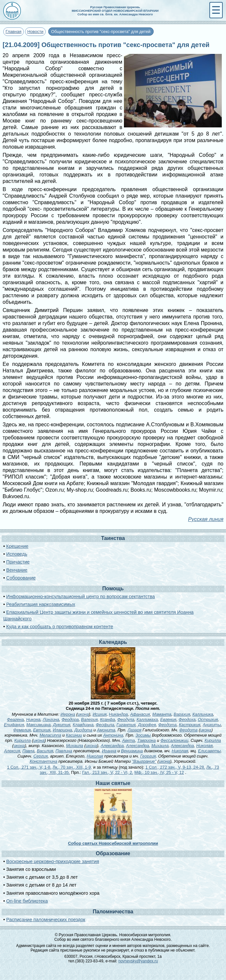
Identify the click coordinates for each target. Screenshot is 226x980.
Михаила (75, 746)
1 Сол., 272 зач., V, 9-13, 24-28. (175, 767)
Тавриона (147, 740)
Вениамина (132, 751)
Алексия (12, 751)
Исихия (100, 714)
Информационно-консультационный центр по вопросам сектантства (81, 596)
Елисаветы (209, 751)
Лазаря (134, 730)
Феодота (167, 725)
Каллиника (203, 714)
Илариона (62, 730)
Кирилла (23, 740)
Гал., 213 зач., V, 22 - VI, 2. (108, 772)
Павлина (64, 751)
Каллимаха (147, 719)
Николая (204, 746)
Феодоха (187, 719)
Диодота (83, 730)
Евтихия (42, 730)
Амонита (106, 730)
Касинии (74, 735)
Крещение (17, 546)
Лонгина (51, 719)
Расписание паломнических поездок (46, 920)
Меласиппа (50, 735)
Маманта (162, 714)
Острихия (208, 719)
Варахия (182, 714)
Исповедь (17, 554)
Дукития (61, 725)
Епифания (14, 725)
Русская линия (206, 519)
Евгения (168, 719)
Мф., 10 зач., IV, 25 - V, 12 (159, 772)
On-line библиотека (27, 901)
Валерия (90, 719)
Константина (44, 761)
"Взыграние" (144, 761)
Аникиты (212, 725)
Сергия (41, 756)
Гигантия (126, 725)
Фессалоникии (174, 740)
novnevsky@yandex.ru (138, 961)
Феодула (126, 719)
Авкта (128, 740)
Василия (45, 751)
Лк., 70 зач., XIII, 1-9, (72, 767)
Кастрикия (190, 725)
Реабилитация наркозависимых (41, 604)
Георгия (148, 756)
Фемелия (22, 730)
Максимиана (39, 725)
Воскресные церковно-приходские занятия (53, 861)
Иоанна (109, 751)
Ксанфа (108, 719)
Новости (36, 32)
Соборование (21, 578)
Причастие (18, 562)
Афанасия (140, 714)
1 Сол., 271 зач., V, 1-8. (29, 767)
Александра (112, 746)
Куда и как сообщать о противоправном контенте (60, 627)
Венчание (17, 570)
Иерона (68, 714)
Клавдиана (83, 725)
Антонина (113, 735)
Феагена (15, 719)
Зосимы (143, 735)
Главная (14, 32)
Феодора (70, 719)
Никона (33, 719)
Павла (29, 751)
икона (83, 714)
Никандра (118, 714)
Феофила (105, 725)
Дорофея (147, 725)
